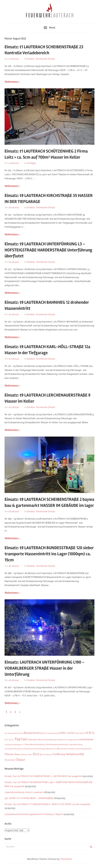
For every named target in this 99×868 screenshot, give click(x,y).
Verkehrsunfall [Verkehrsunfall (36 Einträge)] (75, 754)
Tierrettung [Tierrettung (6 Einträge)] (47, 755)
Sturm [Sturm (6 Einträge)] (30, 755)
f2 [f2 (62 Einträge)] (90, 733)
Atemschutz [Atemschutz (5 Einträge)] (18, 733)
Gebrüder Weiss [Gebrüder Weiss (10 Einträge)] (35, 740)
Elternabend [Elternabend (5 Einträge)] (80, 733)
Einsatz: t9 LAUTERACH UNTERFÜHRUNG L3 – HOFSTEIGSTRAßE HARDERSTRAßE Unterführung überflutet (48, 250)
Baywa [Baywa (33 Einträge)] (28, 733)
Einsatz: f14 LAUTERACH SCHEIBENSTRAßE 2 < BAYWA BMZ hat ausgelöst (43, 776)
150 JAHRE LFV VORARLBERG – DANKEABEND (29, 798)
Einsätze (30, 59)
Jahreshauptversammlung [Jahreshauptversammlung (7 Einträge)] (57, 744)
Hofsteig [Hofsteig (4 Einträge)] (8, 745)
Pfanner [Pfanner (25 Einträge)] (9, 754)
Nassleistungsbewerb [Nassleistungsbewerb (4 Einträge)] (83, 749)
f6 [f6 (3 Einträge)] (8, 740)
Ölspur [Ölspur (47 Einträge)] (20, 760)
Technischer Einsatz (45, 59)
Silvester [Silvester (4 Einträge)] (24, 755)
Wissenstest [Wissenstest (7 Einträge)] (10, 760)
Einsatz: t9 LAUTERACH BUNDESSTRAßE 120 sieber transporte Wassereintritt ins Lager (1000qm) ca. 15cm (49, 554)
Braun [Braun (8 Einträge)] (43, 733)
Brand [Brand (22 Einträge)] (36, 733)
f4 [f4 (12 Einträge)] (6, 740)
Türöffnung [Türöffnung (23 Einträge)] (59, 754)
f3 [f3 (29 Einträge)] (93, 733)
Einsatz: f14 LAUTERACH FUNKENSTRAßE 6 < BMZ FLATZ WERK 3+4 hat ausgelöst (47, 804)
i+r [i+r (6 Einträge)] (23, 745)
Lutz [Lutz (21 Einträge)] (57, 748)
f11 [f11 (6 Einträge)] (13, 740)
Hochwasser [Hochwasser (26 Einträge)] (86, 739)
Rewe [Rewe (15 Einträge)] (17, 754)
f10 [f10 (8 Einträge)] (10, 740)
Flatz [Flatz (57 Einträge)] (24, 739)
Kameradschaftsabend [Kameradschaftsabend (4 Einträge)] (13, 749)
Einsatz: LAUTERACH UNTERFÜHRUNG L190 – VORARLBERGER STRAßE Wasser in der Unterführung (44, 668)
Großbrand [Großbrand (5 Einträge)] (61, 740)
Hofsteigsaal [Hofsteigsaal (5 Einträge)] (16, 745)
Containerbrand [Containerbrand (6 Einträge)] (52, 733)
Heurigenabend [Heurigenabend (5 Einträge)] (72, 740)
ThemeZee (66, 859)
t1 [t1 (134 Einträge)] (35, 754)
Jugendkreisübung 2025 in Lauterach (24, 792)
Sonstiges (31, 163)
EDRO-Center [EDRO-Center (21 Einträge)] (67, 733)
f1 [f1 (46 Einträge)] (87, 733)
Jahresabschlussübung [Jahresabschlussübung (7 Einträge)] (34, 744)
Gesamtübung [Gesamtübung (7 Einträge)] (50, 740)
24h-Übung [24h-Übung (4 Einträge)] (9, 733)
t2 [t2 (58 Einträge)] (38, 754)
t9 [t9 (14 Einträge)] (41, 754)
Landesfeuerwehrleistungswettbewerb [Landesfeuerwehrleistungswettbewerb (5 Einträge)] (38, 749)
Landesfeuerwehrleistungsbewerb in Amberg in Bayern (34, 814)
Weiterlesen (11, 82)
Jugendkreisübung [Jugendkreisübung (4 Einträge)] (75, 745)
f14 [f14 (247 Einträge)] (17, 739)
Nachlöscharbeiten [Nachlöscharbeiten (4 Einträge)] (68, 749)
